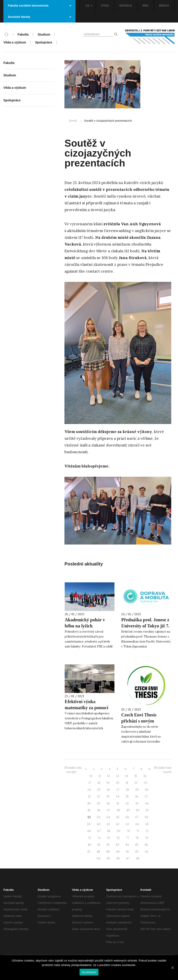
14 (127, 776)
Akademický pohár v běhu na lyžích (85, 623)
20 (118, 783)
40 (108, 803)
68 (109, 831)
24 (89, 790)
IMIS (146, 6)
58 (146, 817)
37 (146, 797)
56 (127, 817)
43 (137, 803)
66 (89, 831)
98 (138, 858)
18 (99, 783)
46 (99, 810)
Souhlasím (89, 972)
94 (98, 858)
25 (99, 790)
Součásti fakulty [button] (40, 17)
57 (137, 817)
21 (127, 783)
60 (99, 824)
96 (118, 858)
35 (127, 797)
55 (118, 817)
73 (89, 838)
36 (137, 797)
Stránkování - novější (73, 770)
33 (108, 797)
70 (128, 831)
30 (147, 790)
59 (89, 824)
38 (89, 803)
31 (89, 797)
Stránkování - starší (163, 770)
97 (128, 858)
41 (118, 803)
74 (99, 838)
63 (127, 824)
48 (118, 810)
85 (137, 845)
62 (118, 824)
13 (118, 776)
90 (118, 852)
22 (136, 783)
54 (108, 817)
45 (89, 810)
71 (138, 831)
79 (147, 838)
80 (90, 845)
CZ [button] (89, 6)
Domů (73, 121)
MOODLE (126, 6)
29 (137, 790)
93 (147, 852)
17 (90, 783)
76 (118, 838)
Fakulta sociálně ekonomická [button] (40, 6)
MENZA (164, 6)
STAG (105, 6)
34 (118, 797)
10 (91, 776)
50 (138, 810)
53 (99, 817)
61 (108, 824)
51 (147, 810)
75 (108, 838)
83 (118, 845)
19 (108, 783)
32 (98, 797)
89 (108, 852)
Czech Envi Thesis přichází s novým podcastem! (139, 721)
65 (147, 824)
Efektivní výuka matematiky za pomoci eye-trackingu (86, 708)
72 (147, 831)
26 (108, 790)
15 (136, 776)
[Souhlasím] (172, 968)
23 (146, 783)
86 (146, 845)
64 (137, 824)
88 (98, 852)
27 (118, 790)
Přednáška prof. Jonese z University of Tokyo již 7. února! (145, 626)
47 (108, 810)
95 (108, 858)
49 (128, 810)
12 (109, 776)
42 (127, 803)
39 (98, 803)
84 (127, 845)
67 (99, 831)
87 (89, 852)
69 (119, 831)
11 (100, 776)
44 (147, 803)
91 (127, 852)
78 (137, 838)
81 (99, 845)
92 (137, 852)
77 (128, 838)
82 (108, 845)
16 (145, 776)
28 (127, 790)
